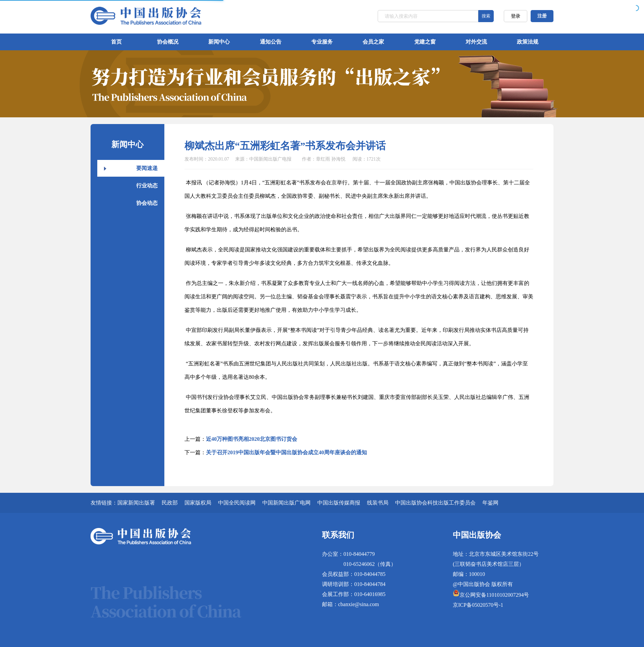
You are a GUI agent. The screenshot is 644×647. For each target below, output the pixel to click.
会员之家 (373, 42)
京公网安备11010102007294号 (494, 595)
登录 (516, 16)
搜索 (486, 16)
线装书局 (378, 503)
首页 (116, 42)
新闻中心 (219, 42)
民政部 (170, 503)
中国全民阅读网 (237, 503)
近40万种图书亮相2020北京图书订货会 (252, 439)
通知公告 (271, 42)
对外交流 (476, 42)
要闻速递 (147, 168)
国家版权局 (198, 503)
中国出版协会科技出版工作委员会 (435, 503)
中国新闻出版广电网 (286, 503)
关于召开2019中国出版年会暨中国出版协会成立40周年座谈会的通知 (286, 452)
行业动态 (147, 186)
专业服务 (322, 42)
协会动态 (147, 203)
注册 (542, 16)
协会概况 (168, 42)
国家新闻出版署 (136, 503)
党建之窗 (425, 42)
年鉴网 (490, 503)
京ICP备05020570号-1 (478, 605)
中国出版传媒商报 (339, 503)
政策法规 (528, 42)
